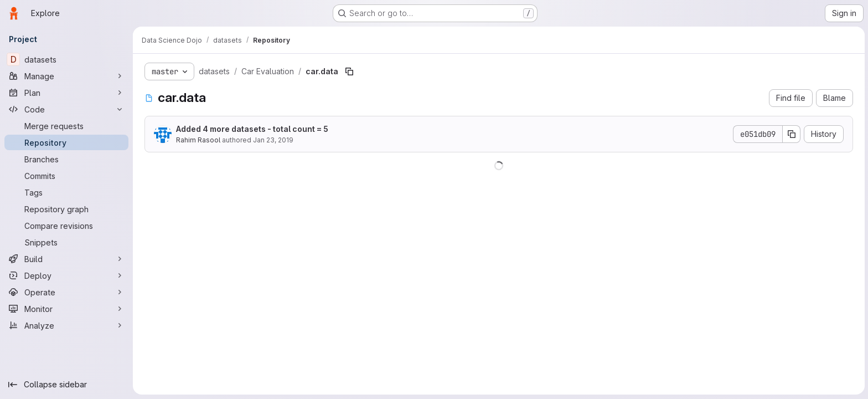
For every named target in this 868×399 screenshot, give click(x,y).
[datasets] (66, 59)
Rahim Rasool (198, 140)
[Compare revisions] (66, 226)
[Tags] (66, 192)
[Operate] (66, 292)
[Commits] (66, 176)
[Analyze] (66, 325)
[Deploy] (66, 275)
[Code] (66, 109)
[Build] (66, 259)
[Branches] (66, 159)
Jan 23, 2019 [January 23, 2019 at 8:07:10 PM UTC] (273, 140)
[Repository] (66, 142)
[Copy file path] (349, 71)
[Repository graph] (66, 209)
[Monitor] (66, 309)
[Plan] (66, 93)
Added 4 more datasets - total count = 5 (252, 129)
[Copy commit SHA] (791, 134)
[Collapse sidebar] (66, 385)
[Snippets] (66, 242)
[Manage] (66, 76)
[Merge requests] (66, 126)
